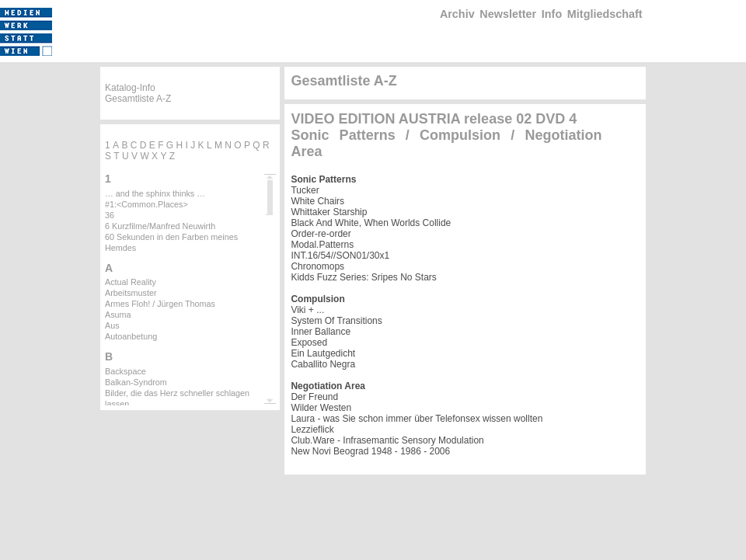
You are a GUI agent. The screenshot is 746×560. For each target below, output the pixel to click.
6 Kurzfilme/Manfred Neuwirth (160, 226)
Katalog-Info (130, 88)
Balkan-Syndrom (136, 382)
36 (110, 215)
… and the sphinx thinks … (155, 193)
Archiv (457, 14)
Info (552, 14)
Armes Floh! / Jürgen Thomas (160, 304)
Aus (112, 325)
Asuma (118, 315)
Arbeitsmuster (131, 293)
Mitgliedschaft (605, 14)
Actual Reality (131, 282)
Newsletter (508, 14)
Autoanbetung (131, 336)
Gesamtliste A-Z (138, 99)
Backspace (125, 371)
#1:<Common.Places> (146, 204)
